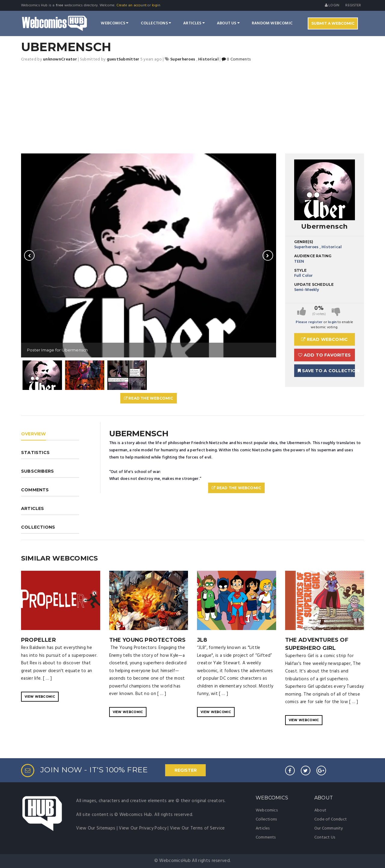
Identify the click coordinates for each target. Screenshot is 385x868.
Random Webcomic (272, 23)
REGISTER (186, 770)
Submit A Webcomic (333, 23)
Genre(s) (304, 242)
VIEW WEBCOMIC (40, 697)
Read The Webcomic (149, 398)
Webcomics (115, 23)
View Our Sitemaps (96, 828)
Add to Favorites (324, 355)
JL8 (202, 640)
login (156, 5)
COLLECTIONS (38, 527)
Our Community (329, 828)
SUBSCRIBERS (37, 471)
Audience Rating (313, 256)
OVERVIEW (34, 434)
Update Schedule (314, 284)
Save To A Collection (326, 371)
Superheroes (306, 247)
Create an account (131, 5)
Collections (156, 23)
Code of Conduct (331, 819)
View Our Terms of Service (197, 828)
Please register (309, 322)
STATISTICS (35, 453)
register (353, 5)
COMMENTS (35, 490)
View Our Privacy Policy (143, 828)
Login (332, 5)
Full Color (304, 276)
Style (300, 270)
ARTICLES (33, 508)
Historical (332, 247)
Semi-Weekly (307, 290)
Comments (266, 837)
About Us (228, 23)
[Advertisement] (192, 108)
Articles (194, 23)
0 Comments (236, 59)
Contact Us (325, 837)
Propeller (38, 640)
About (320, 810)
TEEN (299, 262)
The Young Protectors (148, 640)
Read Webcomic (324, 339)
